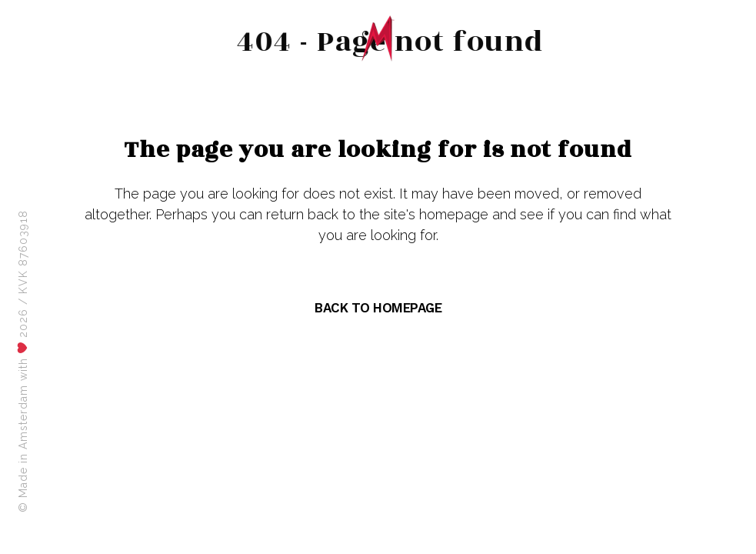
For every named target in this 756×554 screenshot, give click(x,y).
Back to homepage (378, 308)
